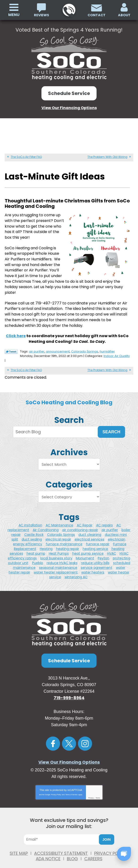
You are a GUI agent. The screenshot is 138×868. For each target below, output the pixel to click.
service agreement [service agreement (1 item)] (97, 560)
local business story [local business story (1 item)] (56, 551)
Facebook (53, 736)
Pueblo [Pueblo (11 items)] (38, 556)
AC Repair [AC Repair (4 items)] (85, 518)
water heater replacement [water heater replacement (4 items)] (56, 565)
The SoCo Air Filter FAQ (26, 156)
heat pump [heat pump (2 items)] (36, 546)
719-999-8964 (69, 10)
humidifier (107, 345)
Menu (14, 15)
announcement (58, 345)
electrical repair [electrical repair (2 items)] (58, 532)
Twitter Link (11, 345)
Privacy (91, 791)
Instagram (85, 736)
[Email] (63, 832)
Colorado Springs (85, 345)
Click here (16, 330)
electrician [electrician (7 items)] (117, 532)
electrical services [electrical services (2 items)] (89, 532)
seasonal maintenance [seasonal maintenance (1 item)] (58, 560)
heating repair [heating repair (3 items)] (68, 541)
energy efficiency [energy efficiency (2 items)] (28, 537)
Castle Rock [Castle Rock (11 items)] (34, 527)
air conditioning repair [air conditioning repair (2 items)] (80, 523)
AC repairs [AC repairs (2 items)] (104, 518)
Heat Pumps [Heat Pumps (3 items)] (59, 546)
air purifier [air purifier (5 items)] (110, 523)
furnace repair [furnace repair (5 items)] (98, 537)
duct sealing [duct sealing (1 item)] (32, 532)
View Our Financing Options (69, 108)
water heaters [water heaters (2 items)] (93, 565)
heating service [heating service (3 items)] (95, 541)
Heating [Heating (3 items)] (46, 541)
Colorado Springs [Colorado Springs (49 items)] (61, 527)
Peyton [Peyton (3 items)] (103, 551)
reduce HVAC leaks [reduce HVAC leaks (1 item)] (62, 556)
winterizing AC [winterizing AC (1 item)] (76, 570)
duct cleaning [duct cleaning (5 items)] (90, 527)
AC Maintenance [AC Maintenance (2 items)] (59, 518)
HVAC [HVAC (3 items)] (112, 546)
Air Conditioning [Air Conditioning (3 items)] (46, 523)
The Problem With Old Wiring (107, 156)
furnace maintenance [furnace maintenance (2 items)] (64, 537)
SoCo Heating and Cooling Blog (69, 395)
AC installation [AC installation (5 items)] (30, 518)
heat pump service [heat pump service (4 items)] (88, 546)
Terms (98, 791)
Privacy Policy (56, 787)
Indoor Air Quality (117, 349)
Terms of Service (71, 787)
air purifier (37, 345)
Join (107, 832)
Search (111, 425)
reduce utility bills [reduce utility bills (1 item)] (95, 556)
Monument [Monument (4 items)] (85, 551)
